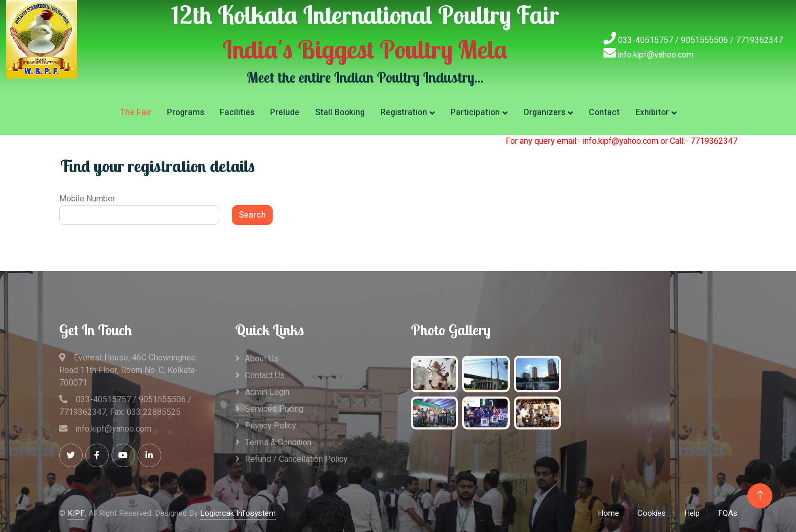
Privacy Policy (271, 426)
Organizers (544, 112)
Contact (604, 112)
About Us (262, 359)
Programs (186, 112)
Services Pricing (274, 409)
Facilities (237, 112)
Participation (475, 112)
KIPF (76, 513)
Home (608, 513)
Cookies (652, 513)
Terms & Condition (278, 443)
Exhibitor (652, 112)
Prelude (285, 112)
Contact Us (265, 376)
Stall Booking (340, 112)
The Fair (136, 112)
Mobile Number (87, 199)
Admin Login (267, 392)
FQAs (728, 513)
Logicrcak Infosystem (238, 513)
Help (692, 513)
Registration (404, 112)
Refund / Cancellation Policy (296, 459)
